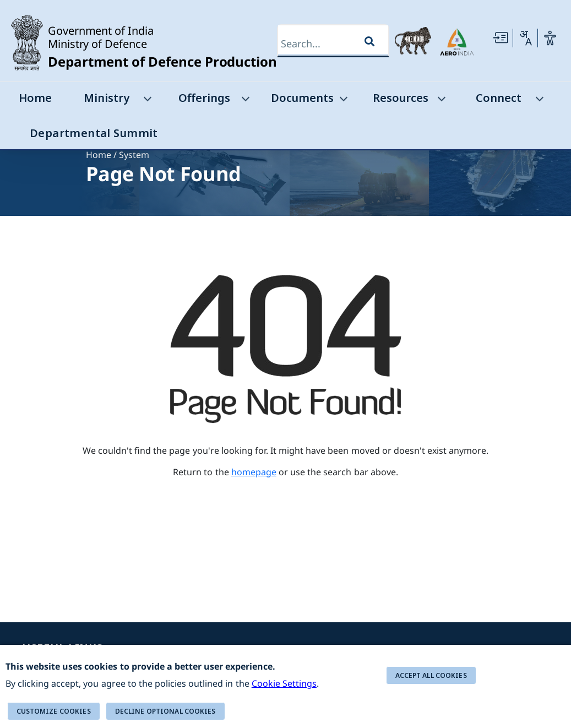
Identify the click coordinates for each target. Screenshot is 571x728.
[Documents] (342, 101)
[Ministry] (146, 101)
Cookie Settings (284, 683)
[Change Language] (525, 38)
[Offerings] (244, 101)
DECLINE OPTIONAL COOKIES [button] (165, 711)
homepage (254, 472)
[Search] (322, 44)
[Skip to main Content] (501, 38)
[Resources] (441, 101)
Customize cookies (54, 711)
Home (99, 155)
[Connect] (539, 101)
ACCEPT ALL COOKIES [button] (431, 675)
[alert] (285, 686)
